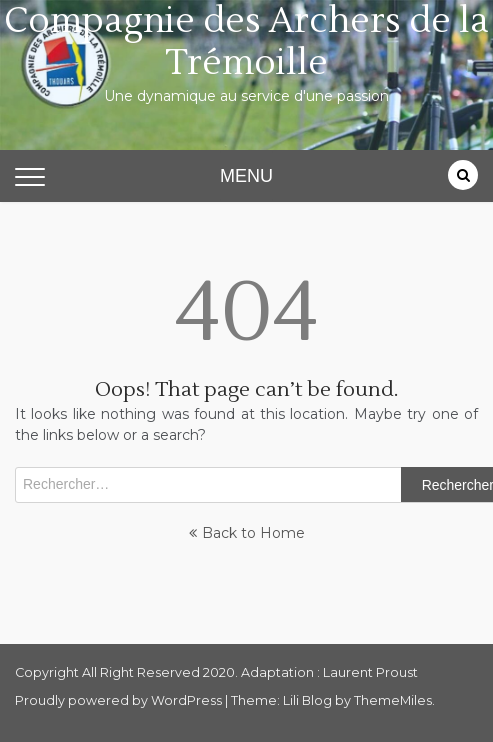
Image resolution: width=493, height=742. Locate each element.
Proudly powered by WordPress (120, 700)
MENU (246, 176)
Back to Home (247, 533)
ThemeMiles (393, 700)
